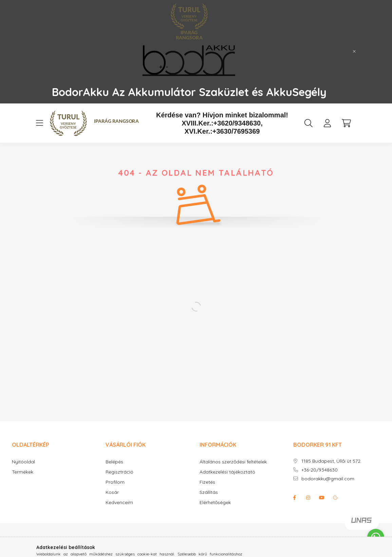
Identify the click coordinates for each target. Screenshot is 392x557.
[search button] (309, 123)
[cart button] (347, 123)
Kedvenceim (119, 503)
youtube (322, 498)
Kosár (112, 492)
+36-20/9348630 (320, 470)
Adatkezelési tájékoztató (227, 472)
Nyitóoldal (23, 462)
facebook (295, 498)
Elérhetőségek (215, 503)
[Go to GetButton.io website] (376, 550)
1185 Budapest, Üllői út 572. (331, 461)
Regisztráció (119, 472)
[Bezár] (354, 52)
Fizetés (207, 482)
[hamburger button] (40, 123)
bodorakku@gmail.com (328, 479)
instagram (308, 498)
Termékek (23, 472)
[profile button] (328, 123)
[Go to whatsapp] (376, 537)
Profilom (115, 482)
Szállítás (209, 492)
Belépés (114, 462)
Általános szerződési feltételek (233, 462)
